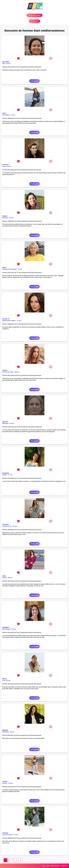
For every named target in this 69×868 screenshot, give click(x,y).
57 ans (10, 783)
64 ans (8, 64)
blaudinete (6, 473)
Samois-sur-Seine (8, 372)
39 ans (11, 218)
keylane (5, 216)
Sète (4, 64)
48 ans (10, 578)
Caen (4, 166)
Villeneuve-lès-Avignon (9, 269)
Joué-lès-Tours (7, 526)
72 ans (20, 269)
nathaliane (6, 627)
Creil (4, 680)
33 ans (13, 115)
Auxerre (5, 783)
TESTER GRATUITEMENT (35, 15)
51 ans (10, 475)
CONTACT (64, 866)
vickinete (5, 833)
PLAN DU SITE (55, 866)
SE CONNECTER (34, 21)
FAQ (44, 866)
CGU (48, 866)
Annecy (5, 578)
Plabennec (6, 732)
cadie (4, 576)
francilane (5, 525)
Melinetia (5, 730)
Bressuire (5, 218)
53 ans (9, 166)
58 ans (12, 732)
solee (4, 113)
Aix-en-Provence (7, 835)
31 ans (19, 321)
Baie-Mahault (6, 629)
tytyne (4, 267)
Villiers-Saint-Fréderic (9, 321)
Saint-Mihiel (6, 115)
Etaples (5, 475)
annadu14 (5, 165)
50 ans (8, 680)
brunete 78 (6, 319)
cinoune (5, 370)
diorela (4, 679)
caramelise (6, 62)
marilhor (5, 782)
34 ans (16, 835)
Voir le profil (34, 81)
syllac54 (5, 422)
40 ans (17, 372)
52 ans (15, 526)
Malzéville (5, 423)
